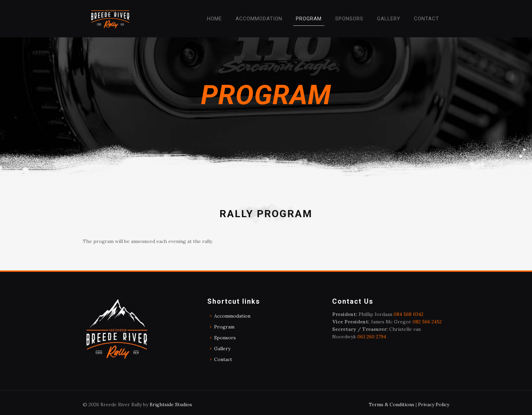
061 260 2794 (372, 337)
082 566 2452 (427, 322)
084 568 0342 (408, 314)
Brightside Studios (171, 404)
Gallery (222, 348)
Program (224, 327)
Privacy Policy (434, 404)
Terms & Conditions (392, 404)
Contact (223, 359)
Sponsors (225, 338)
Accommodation (232, 316)
